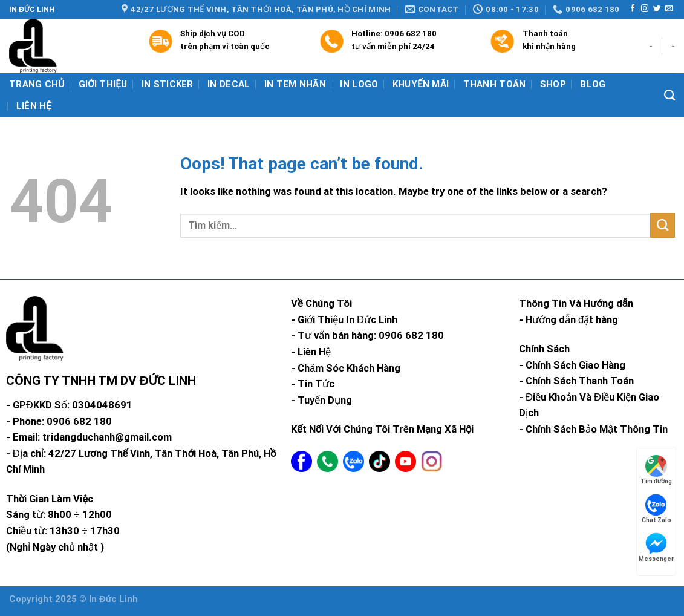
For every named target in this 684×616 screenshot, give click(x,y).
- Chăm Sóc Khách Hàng (346, 368)
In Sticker (168, 84)
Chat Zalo (656, 509)
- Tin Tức (313, 384)
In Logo (359, 84)
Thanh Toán (495, 84)
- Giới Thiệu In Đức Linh (344, 320)
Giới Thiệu (103, 84)
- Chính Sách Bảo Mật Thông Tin (593, 429)
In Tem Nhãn (295, 84)
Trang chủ (37, 84)
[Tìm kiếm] (669, 96)
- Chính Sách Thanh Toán (576, 381)
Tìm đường (656, 470)
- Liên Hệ (311, 352)
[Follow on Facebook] (633, 9)
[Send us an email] (669, 9)
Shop (553, 84)
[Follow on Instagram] (645, 9)
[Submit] (663, 225)
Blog (593, 84)
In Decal (229, 84)
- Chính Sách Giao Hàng (572, 365)
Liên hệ (34, 106)
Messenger (656, 547)
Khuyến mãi (421, 84)
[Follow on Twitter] (657, 9)
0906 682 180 (411, 34)
